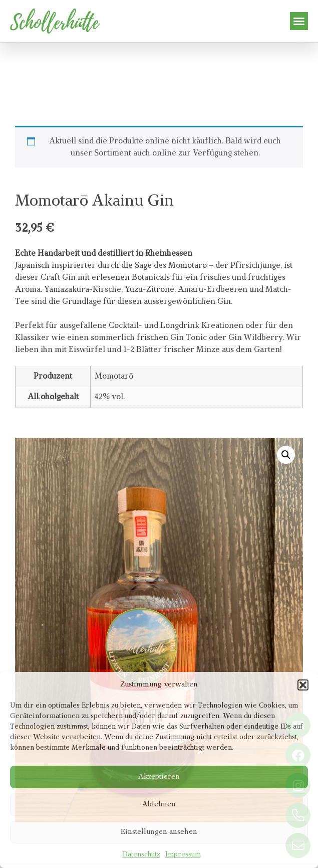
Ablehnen (159, 805)
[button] (303, 685)
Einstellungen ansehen (159, 832)
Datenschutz (141, 855)
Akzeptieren (159, 777)
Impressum (183, 855)
